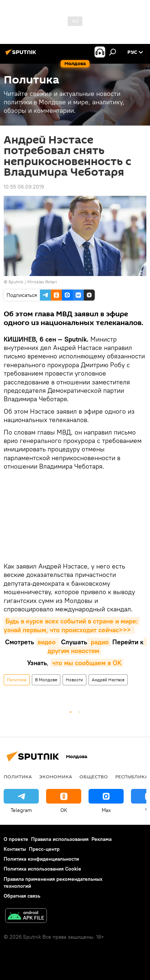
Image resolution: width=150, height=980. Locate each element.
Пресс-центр (44, 849)
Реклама (102, 839)
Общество (94, 776)
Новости (74, 680)
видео (48, 642)
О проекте (16, 839)
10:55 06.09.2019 (24, 187)
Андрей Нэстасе (108, 680)
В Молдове (46, 680)
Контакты (15, 849)
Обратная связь (22, 896)
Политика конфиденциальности (41, 859)
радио (99, 642)
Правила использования (60, 839)
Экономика (56, 776)
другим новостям (97, 646)
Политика (17, 680)
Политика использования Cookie (42, 869)
